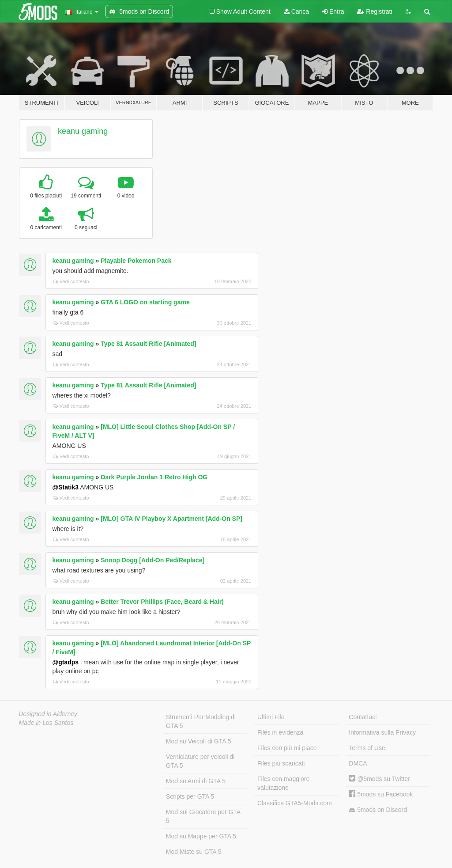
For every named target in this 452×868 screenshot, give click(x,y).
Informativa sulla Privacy (382, 732)
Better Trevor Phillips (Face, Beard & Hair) (162, 602)
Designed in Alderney (48, 714)
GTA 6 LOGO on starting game (145, 302)
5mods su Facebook (381, 794)
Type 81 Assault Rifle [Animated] (148, 344)
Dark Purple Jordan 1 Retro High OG (154, 477)
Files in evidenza (280, 732)
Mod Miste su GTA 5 (194, 852)
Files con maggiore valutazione (283, 783)
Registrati (375, 11)
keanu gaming (83, 131)
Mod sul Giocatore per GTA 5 (203, 816)
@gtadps (66, 662)
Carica (296, 11)
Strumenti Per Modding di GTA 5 (201, 721)
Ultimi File (271, 717)
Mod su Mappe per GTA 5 (201, 836)
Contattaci (363, 717)
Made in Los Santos (46, 723)
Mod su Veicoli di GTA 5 (199, 741)
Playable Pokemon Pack (136, 261)
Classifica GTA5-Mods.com (295, 803)
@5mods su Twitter (379, 779)
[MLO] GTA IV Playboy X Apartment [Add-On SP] (171, 519)
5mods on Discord (378, 810)
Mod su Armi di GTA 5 (196, 781)
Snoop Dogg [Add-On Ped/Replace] (153, 560)
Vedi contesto (71, 281)
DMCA (358, 763)
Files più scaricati (281, 763)
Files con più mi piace (287, 748)
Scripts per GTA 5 (190, 796)
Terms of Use (367, 748)
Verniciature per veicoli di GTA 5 (200, 761)
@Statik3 (66, 487)
